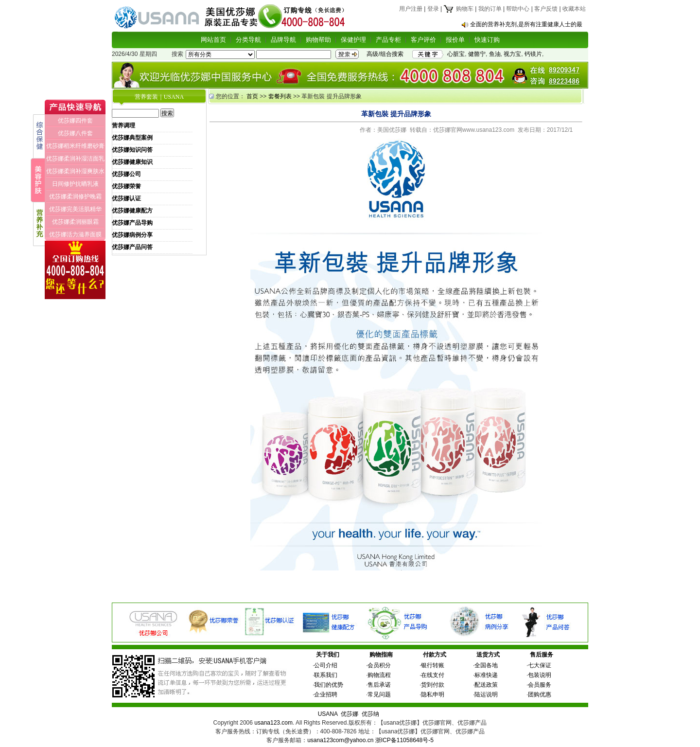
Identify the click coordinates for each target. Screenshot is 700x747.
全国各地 (486, 665)
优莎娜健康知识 (132, 162)
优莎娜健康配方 (132, 211)
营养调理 (123, 125)
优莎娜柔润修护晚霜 (75, 196)
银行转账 (433, 665)
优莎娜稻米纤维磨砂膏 (75, 146)
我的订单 (490, 9)
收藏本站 (574, 9)
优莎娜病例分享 (132, 235)
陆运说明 (486, 694)
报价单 (455, 40)
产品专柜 (388, 40)
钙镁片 (533, 54)
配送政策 (486, 685)
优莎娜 (350, 714)
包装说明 (540, 675)
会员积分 (379, 665)
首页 (252, 96)
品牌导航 (283, 40)
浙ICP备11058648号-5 (404, 740)
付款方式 (435, 655)
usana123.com (273, 723)
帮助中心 (518, 9)
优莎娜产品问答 (132, 247)
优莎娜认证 (126, 198)
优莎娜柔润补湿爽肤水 (75, 171)
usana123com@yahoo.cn (340, 740)
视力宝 (512, 54)
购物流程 (379, 675)
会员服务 (540, 685)
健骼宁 (477, 54)
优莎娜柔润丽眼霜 (75, 222)
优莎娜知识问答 (132, 150)
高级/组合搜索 (385, 54)
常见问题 (379, 694)
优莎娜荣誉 (126, 186)
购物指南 (381, 655)
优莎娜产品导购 (132, 223)
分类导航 (248, 40)
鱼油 (495, 54)
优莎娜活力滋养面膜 (75, 234)
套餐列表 (280, 96)
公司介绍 (326, 665)
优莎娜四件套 (75, 121)
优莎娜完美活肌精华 (75, 209)
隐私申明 (433, 694)
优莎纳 (370, 714)
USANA (328, 714)
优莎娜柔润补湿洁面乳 (75, 159)
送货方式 (488, 655)
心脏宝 (456, 54)
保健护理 (353, 40)
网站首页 (213, 40)
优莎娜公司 (126, 174)
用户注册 (411, 9)
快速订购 (487, 40)
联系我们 (326, 675)
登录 (433, 9)
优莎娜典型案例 (132, 138)
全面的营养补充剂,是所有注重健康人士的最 (526, 24)
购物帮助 (318, 40)
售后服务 (542, 655)
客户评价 (423, 40)
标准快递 (486, 675)
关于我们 (328, 655)
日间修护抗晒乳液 (75, 184)
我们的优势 (329, 685)
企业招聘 (326, 694)
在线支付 (433, 675)
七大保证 (540, 665)
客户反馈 (546, 9)
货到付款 (433, 685)
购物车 (458, 9)
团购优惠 (540, 694)
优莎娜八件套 (75, 133)
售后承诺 (379, 685)
